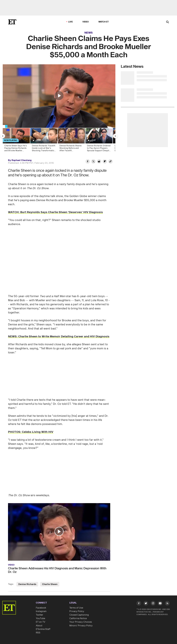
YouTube (40, 618)
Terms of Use (76, 608)
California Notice (78, 618)
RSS (38, 633)
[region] (59, 96)
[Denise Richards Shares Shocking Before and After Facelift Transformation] (71, 141)
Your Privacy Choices (81, 622)
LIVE (71, 22)
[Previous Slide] (3, 136)
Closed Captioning (79, 615)
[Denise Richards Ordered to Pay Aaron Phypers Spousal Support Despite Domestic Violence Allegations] (99, 141)
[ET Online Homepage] (12, 22)
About (39, 626)
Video (86, 22)
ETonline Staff (43, 629)
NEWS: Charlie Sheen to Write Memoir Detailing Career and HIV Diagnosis (59, 337)
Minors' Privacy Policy (81, 626)
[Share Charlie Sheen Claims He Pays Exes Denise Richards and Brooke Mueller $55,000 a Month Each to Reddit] (99, 162)
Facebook (41, 608)
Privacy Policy (77, 611)
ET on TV (41, 622)
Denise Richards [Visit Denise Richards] (27, 584)
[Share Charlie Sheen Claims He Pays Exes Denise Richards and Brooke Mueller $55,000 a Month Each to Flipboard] (105, 162)
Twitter (39, 615)
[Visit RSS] (167, 604)
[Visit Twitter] (146, 604)
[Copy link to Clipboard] (110, 162)
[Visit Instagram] (153, 604)
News (89, 33)
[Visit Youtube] (160, 604)
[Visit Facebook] (139, 604)
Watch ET (104, 22)
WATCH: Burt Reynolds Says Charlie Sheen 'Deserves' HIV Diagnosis (55, 212)
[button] (59, 96)
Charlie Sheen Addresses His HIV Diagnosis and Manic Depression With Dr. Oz (57, 570)
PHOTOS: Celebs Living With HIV (31, 432)
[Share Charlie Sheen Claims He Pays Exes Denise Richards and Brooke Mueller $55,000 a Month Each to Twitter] (93, 162)
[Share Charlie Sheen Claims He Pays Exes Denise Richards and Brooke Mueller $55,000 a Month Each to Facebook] (88, 162)
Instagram (41, 611)
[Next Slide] (115, 136)
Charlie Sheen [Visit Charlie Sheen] (50, 584)
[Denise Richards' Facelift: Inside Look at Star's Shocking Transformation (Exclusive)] (44, 141)
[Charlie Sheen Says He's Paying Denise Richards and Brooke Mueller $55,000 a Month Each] (16, 141)
